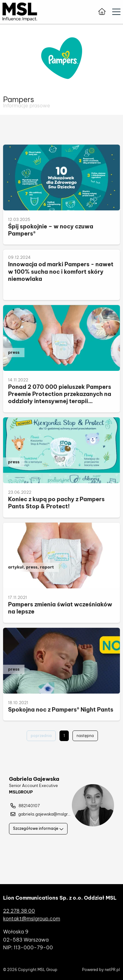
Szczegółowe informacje (38, 829)
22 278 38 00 (19, 911)
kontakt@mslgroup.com (32, 919)
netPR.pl (112, 970)
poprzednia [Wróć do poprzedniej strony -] (41, 736)
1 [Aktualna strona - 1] (64, 736)
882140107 (25, 806)
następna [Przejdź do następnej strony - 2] (85, 736)
